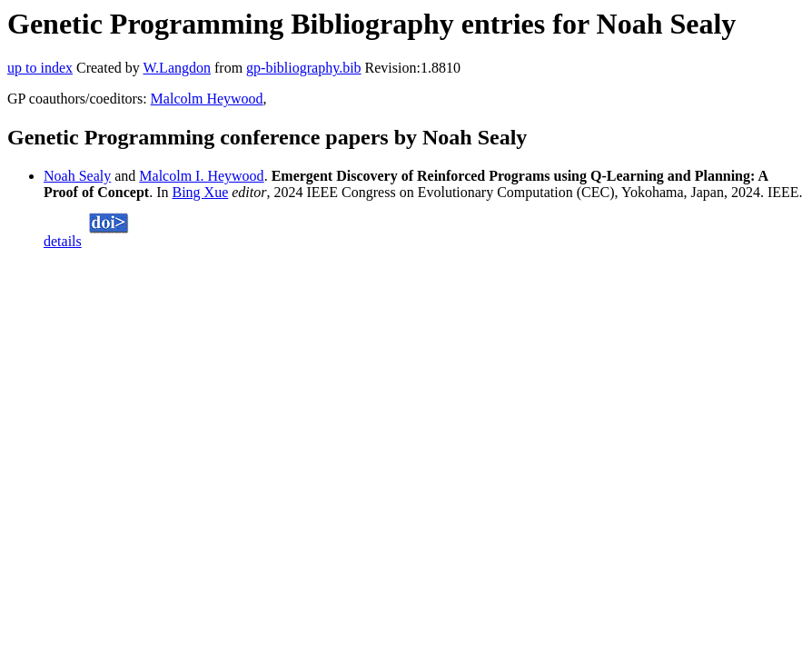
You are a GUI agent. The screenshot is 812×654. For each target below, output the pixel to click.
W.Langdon (177, 68)
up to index (40, 68)
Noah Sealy (77, 176)
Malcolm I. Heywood (201, 176)
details (63, 241)
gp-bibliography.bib (304, 68)
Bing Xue (200, 192)
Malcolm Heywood (207, 99)
